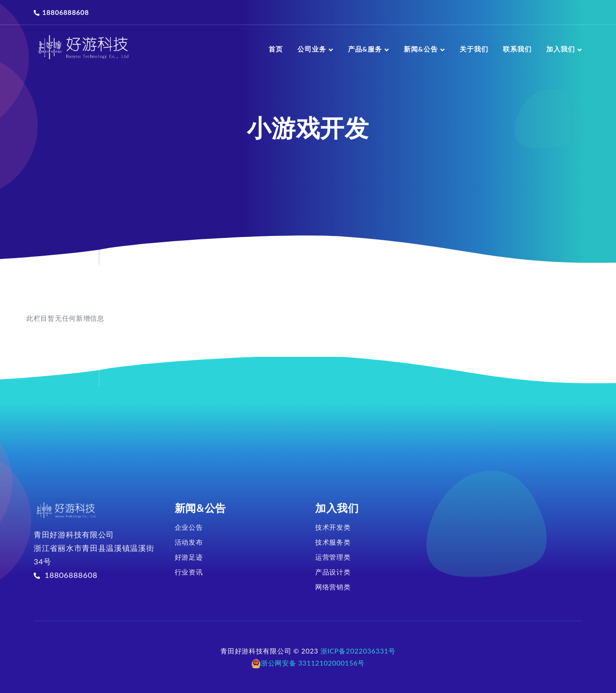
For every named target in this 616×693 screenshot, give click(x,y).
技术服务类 (333, 542)
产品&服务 (369, 49)
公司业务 (315, 49)
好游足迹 (189, 557)
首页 (276, 49)
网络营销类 (333, 587)
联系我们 (517, 49)
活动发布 (189, 542)
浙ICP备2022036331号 (358, 651)
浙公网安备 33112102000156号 (308, 663)
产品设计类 (333, 572)
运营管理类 (333, 557)
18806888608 (61, 12)
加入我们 (564, 49)
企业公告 (189, 527)
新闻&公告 (424, 49)
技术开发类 (333, 527)
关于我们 (474, 49)
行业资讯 (189, 572)
